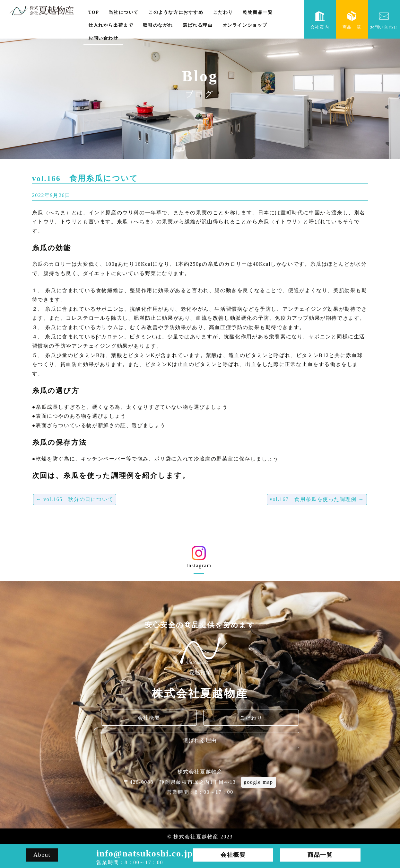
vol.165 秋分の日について (75, 499)
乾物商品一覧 (258, 12)
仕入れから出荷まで (111, 25)
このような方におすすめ (176, 12)
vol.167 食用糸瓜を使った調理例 (317, 499)
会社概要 (149, 718)
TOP (94, 12)
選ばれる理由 (198, 25)
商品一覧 (352, 20)
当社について (124, 12)
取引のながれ (158, 25)
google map (259, 782)
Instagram (199, 559)
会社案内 (320, 20)
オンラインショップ (245, 25)
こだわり (223, 12)
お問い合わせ (103, 38)
